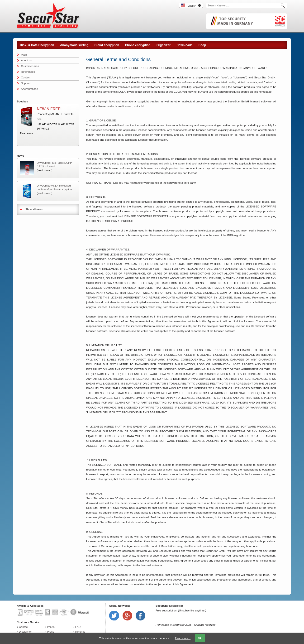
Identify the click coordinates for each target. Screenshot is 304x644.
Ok (200, 638)
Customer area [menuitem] (30, 66)
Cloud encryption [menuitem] (107, 45)
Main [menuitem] (24, 55)
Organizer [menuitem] (164, 45)
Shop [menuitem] (202, 45)
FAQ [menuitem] (78, 627)
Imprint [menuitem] (51, 627)
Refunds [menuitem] (80, 632)
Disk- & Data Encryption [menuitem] (37, 45)
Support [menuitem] (26, 83)
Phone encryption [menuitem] (138, 45)
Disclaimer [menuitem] (25, 632)
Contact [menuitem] (26, 77)
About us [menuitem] (26, 60)
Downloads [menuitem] (184, 45)
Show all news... (35, 209)
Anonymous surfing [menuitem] (74, 45)
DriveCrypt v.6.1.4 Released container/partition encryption (54, 187)
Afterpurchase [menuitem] (29, 89)
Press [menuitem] (50, 632)
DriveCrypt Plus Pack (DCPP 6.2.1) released (54, 164)
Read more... (28, 133)
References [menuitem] (28, 72)
